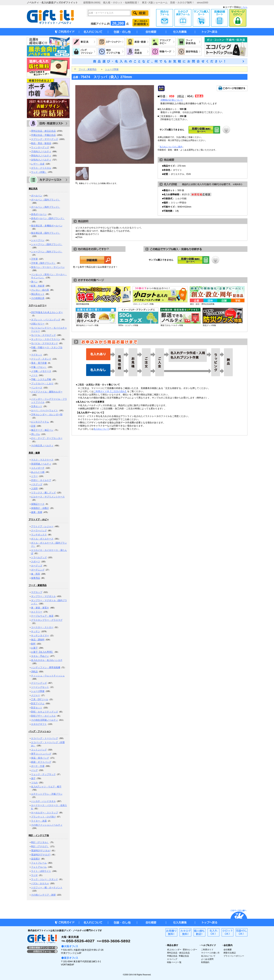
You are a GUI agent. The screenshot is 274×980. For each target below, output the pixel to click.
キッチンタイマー (40, 636)
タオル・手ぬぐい (40, 656)
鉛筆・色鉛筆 (38, 286)
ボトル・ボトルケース (42, 539)
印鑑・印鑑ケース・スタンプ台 (47, 347)
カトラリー (37, 612)
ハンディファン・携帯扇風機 (46, 667)
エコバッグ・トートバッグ (45, 738)
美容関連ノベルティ (41, 464)
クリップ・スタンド (41, 359)
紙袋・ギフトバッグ (41, 762)
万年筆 (34, 259)
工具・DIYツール (40, 699)
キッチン (36, 631)
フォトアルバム (39, 867)
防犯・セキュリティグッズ (45, 712)
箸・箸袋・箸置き (40, 608)
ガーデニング (38, 570)
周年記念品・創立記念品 (43, 131)
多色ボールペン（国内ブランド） (48, 218)
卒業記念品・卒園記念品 (43, 135)
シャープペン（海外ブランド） (47, 252)
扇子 (33, 778)
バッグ (34, 770)
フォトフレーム (39, 863)
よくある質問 (207, 959)
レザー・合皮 (38, 164)
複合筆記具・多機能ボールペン (47, 226)
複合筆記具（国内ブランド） (46, 233)
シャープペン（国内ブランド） (47, 244)
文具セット (37, 406)
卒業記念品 (172, 956)
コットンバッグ (39, 750)
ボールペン (37, 196)
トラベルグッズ (39, 557)
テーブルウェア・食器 (42, 616)
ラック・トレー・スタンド (45, 879)
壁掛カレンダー (190, 950)
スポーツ (36, 562)
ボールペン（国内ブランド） (46, 200)
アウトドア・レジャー (42, 526)
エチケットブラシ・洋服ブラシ (47, 794)
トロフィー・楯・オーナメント (47, 888)
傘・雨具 (36, 574)
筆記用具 (33, 189)
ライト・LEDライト (41, 871)
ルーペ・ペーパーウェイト (45, 410)
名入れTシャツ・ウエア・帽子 (46, 787)
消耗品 (34, 672)
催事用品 (36, 578)
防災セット (37, 708)
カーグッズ (37, 566)
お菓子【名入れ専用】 (42, 652)
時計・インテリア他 (39, 835)
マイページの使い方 (210, 953)
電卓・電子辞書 (39, 363)
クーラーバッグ (39, 531)
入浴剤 (34, 489)
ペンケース (37, 388)
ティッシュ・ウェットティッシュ (48, 676)
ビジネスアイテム (40, 422)
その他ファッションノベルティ (47, 825)
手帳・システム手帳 (41, 379)
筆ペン (34, 282)
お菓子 (34, 648)
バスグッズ (37, 484)
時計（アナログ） (40, 846)
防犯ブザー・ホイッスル (43, 716)
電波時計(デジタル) (41, 851)
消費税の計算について (172, 100)
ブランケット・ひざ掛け (43, 817)
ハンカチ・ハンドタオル (43, 801)
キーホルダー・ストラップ (45, 813)
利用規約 (205, 962)
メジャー (36, 695)
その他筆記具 (38, 298)
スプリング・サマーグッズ (45, 139)
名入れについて (101, 429)
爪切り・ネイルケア (41, 480)
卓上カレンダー (174, 950)
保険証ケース (38, 504)
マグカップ (37, 592)
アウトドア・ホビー (39, 520)
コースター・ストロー (42, 627)
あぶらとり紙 (38, 472)
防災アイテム (38, 704)
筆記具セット (38, 294)
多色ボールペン (39, 214)
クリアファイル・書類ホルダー (47, 392)
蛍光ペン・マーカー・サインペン (48, 267)
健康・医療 (37, 512)
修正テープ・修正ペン (42, 430)
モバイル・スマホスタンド (45, 343)
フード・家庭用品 (38, 585)
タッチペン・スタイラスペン (46, 339)
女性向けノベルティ (41, 160)
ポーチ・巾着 (38, 766)
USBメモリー (38, 324)
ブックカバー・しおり (42, 384)
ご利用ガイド (207, 950)
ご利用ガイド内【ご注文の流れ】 (110, 391)
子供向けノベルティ (41, 152)
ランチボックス (39, 535)
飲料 (33, 644)
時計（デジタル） (40, 842)
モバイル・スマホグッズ (43, 335)
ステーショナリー (38, 305)
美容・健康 (34, 453)
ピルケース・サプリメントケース (48, 497)
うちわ (34, 783)
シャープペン (38, 240)
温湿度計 (36, 859)
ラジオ (34, 875)
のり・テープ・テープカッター (47, 438)
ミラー (34, 476)
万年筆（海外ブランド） (43, 263)
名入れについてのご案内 (171, 147)
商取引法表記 (230, 953)
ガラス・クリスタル (41, 168)
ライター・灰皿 (39, 821)
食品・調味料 (38, 640)
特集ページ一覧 (174, 962)
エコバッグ (172, 959)
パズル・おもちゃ (40, 883)
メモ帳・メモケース (41, 371)
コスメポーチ (38, 468)
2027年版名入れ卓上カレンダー (47, 312)
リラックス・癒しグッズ (43, 493)
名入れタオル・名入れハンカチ (47, 660)
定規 (33, 426)
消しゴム (36, 434)
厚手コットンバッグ (41, 754)
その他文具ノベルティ (42, 446)
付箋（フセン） (39, 367)
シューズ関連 (38, 691)
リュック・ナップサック (43, 774)
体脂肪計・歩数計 (40, 508)
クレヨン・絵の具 (40, 290)
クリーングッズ (39, 683)
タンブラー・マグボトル (43, 596)
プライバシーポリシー (234, 956)
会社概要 (228, 950)
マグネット (37, 355)
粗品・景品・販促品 (41, 143)
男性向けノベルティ (41, 156)
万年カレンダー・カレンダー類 (47, 415)
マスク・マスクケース (42, 460)
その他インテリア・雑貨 (43, 895)
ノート (34, 375)
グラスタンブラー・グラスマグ (47, 620)
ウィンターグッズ (40, 147)
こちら (244, 7)
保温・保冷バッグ (40, 758)
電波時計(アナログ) (41, 855)
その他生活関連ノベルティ (45, 720)
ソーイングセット (40, 687)
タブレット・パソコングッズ (46, 320)
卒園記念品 (184, 956)
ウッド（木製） (39, 172)
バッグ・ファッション (40, 731)
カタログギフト (39, 724)
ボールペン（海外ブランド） (46, 207)
